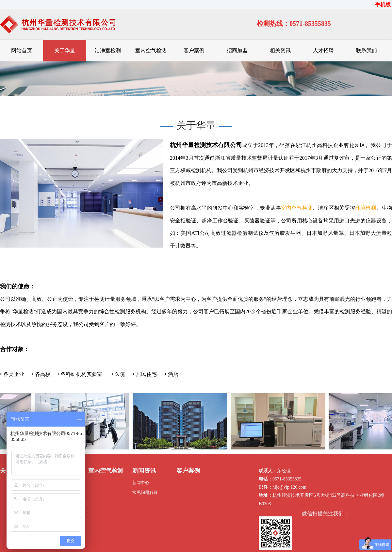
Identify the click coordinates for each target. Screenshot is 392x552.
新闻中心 (141, 483)
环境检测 (366, 208)
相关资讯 (280, 50)
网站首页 (22, 50)
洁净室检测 (108, 50)
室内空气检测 (151, 50)
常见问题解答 (145, 492)
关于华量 (65, 50)
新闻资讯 (144, 471)
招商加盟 (237, 50)
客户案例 (194, 50)
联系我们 (367, 50)
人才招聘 (323, 50)
